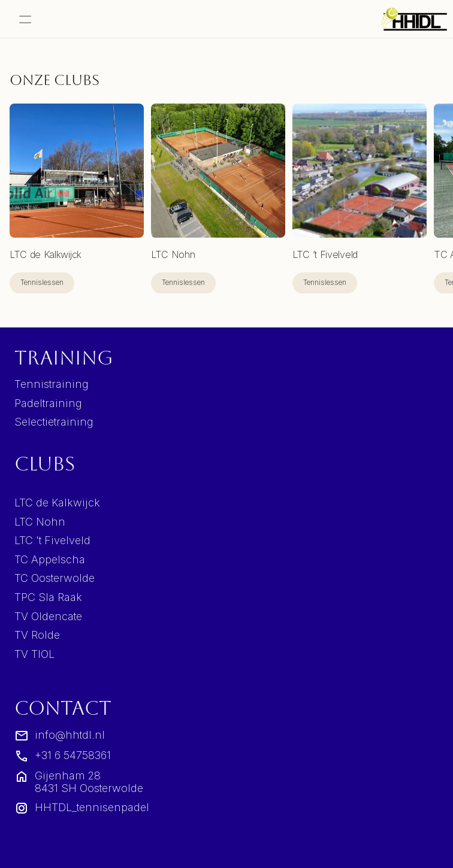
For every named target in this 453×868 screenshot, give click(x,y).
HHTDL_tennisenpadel (92, 807)
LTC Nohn (40, 522)
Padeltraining (48, 403)
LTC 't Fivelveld (52, 540)
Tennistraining (52, 384)
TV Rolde (37, 635)
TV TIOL (34, 654)
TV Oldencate (48, 616)
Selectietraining (54, 422)
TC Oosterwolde (55, 578)
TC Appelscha (50, 559)
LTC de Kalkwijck (57, 503)
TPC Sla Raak (48, 597)
